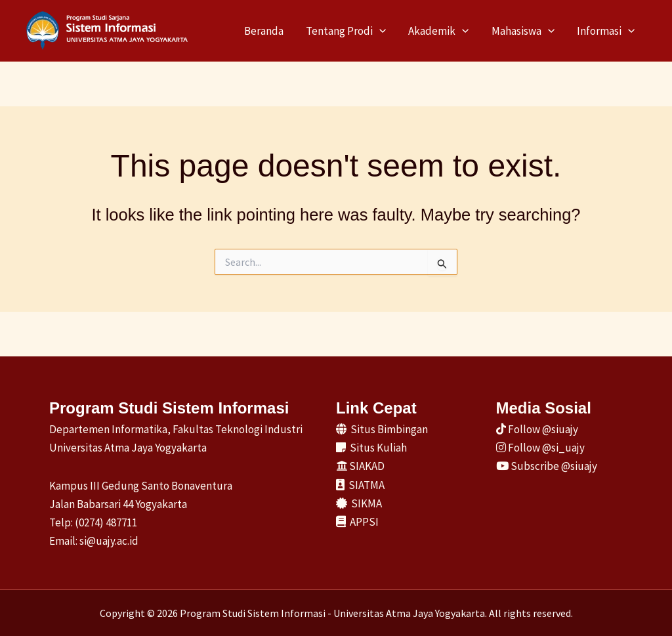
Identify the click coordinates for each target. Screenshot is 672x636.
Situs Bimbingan (382, 429)
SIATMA (360, 485)
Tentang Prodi (346, 31)
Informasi (606, 31)
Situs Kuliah (371, 448)
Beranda (264, 31)
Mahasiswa (523, 31)
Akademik (438, 31)
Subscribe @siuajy (547, 466)
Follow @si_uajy (540, 448)
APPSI (357, 522)
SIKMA (359, 503)
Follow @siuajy (537, 429)
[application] (379, 31)
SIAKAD (360, 466)
